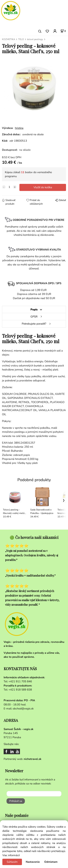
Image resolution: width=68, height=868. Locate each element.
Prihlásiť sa (16, 801)
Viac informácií (11, 855)
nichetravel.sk (33, 759)
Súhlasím (12, 862)
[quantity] (9, 187)
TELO (21, 39)
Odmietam (51, 862)
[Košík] (63, 31)
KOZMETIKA (9, 39)
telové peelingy (35, 39)
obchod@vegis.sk (23, 709)
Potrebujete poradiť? (34, 324)
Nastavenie (33, 862)
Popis (34, 309)
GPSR (34, 317)
